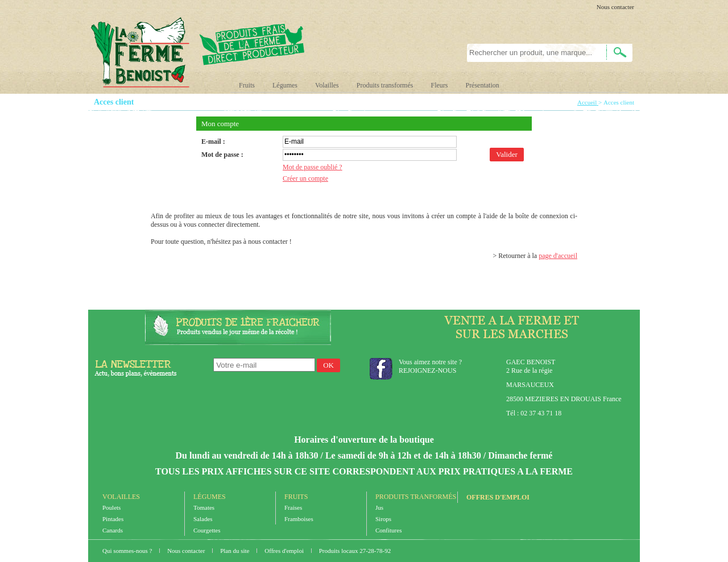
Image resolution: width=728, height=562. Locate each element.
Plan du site (235, 551)
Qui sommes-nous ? (128, 551)
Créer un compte (305, 178)
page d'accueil (558, 256)
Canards (113, 530)
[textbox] (530, 53)
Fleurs (439, 85)
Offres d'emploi (498, 497)
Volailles (327, 85)
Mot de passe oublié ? (313, 167)
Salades (203, 519)
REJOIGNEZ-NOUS (427, 370)
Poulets (111, 507)
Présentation (482, 85)
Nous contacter (615, 7)
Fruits (247, 85)
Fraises (293, 507)
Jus (379, 507)
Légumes (285, 85)
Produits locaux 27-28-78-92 (355, 551)
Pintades (113, 519)
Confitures (388, 530)
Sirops (383, 519)
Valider (507, 154)
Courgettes (207, 530)
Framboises (299, 519)
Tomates (204, 507)
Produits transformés (385, 85)
